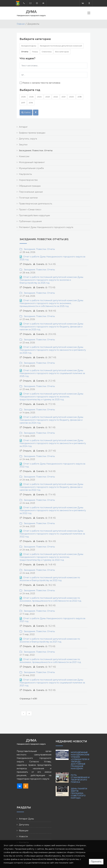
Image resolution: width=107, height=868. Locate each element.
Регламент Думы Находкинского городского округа (46, 227)
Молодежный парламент (32, 162)
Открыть (27, 264)
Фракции (24, 831)
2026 (23, 97)
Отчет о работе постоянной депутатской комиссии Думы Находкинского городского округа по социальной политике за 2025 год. (52, 373)
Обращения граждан (30, 186)
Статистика (47, 52)
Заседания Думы (29, 46)
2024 (39, 97)
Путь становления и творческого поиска (80, 779)
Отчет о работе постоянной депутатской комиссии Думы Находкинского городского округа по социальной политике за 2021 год (52, 683)
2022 (56, 97)
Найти (26, 112)
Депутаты (24, 825)
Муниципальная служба (31, 168)
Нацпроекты (25, 174)
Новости (23, 836)
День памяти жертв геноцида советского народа (79, 793)
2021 (64, 97)
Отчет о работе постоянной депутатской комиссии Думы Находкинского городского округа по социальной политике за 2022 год (52, 534)
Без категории (62, 52)
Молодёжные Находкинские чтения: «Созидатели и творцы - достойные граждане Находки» (80, 760)
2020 (72, 97)
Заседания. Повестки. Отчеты (39, 249)
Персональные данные (31, 192)
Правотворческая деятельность (35, 204)
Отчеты (25, 52)
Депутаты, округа (28, 139)
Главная (21, 24)
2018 (80, 97)
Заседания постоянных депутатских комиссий (61, 46)
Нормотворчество (28, 180)
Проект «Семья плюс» (30, 210)
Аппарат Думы (26, 819)
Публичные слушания (30, 221)
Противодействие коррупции (34, 215)
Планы (35, 52)
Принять (96, 862)
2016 (31, 103)
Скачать (40, 264)
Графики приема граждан (32, 133)
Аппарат (23, 127)
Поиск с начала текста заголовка (41, 83)
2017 (23, 103)
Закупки (23, 145)
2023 (48, 97)
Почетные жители (28, 198)
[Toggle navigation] (89, 14)
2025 (31, 97)
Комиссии (24, 156)
